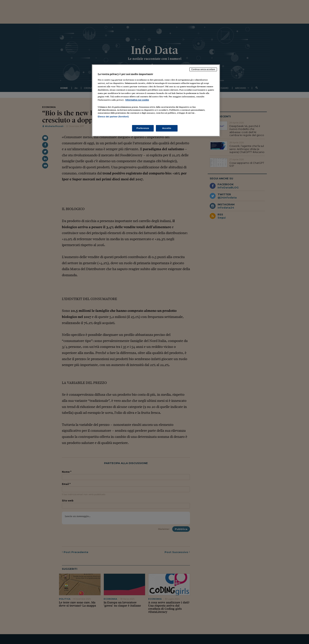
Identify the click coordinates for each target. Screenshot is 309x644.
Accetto (167, 128)
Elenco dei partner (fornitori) (113, 117)
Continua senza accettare (203, 69)
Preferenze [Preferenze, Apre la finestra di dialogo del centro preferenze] (143, 128)
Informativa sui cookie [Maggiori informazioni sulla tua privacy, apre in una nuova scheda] (137, 100)
